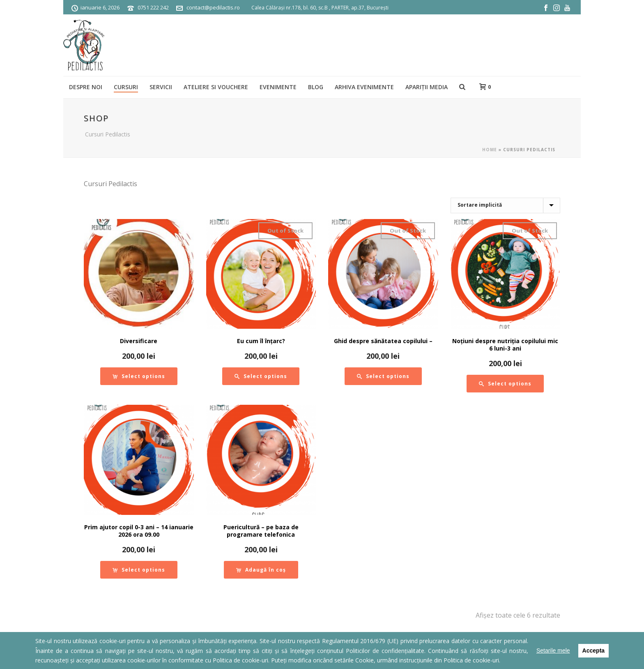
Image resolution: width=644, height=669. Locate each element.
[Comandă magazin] (505, 205)
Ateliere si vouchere (216, 87)
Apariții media (427, 87)
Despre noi (86, 87)
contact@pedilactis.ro (213, 7)
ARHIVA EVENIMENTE (364, 87)
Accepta (593, 651)
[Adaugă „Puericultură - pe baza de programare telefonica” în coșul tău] (261, 570)
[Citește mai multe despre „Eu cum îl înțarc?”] (261, 376)
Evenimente (278, 87)
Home (490, 150)
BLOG (316, 87)
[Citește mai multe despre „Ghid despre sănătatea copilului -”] (383, 376)
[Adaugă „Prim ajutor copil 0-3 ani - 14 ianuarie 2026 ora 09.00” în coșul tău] (139, 570)
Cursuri (126, 87)
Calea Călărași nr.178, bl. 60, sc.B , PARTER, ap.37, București (320, 8)
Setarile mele (553, 651)
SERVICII (161, 87)
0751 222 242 (153, 7)
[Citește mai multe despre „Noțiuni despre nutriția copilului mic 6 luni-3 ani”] (505, 384)
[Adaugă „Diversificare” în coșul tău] (139, 376)
